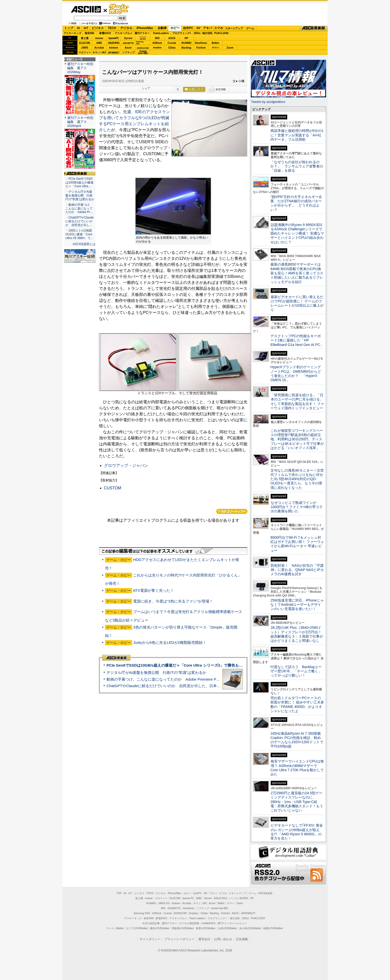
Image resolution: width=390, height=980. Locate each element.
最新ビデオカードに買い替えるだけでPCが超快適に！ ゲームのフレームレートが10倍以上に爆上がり (297, 303)
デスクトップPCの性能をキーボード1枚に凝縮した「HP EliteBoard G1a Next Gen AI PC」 (297, 340)
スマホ (219, 28)
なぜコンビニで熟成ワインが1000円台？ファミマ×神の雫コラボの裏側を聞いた (297, 507)
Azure (128, 48)
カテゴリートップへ (232, 511)
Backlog (186, 48)
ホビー (175, 28)
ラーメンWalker (115, 928)
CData (172, 48)
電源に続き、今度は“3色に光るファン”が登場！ (173, 601)
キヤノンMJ (99, 52)
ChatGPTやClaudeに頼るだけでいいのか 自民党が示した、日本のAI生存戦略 (173, 686)
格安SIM (89, 33)
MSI (157, 38)
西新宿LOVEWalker (183, 928)
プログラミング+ (182, 33)
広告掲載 (242, 939)
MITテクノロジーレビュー (232, 923)
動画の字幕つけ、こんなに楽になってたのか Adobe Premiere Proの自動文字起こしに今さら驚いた (191, 679)
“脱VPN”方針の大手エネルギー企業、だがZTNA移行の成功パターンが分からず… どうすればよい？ (296, 203)
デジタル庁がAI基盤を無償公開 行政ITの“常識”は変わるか (156, 672)
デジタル (126, 28)
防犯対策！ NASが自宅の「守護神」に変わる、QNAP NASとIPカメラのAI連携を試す (297, 570)
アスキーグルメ (124, 33)
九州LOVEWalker (227, 928)
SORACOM (180, 913)
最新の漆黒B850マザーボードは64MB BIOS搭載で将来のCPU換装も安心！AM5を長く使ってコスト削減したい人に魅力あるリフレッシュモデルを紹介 (297, 273)
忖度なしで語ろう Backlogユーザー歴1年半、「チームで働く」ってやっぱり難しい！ (296, 671)
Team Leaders (197, 918)
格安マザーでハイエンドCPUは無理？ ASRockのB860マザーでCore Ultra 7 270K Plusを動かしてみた (297, 768)
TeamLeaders (161, 33)
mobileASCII (209, 923)
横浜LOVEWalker (160, 928)
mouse (99, 38)
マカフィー (85, 52)
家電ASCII (105, 33)
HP (186, 38)
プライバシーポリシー (179, 939)
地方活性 (207, 33)
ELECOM (85, 43)
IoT (86, 28)
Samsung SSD (142, 913)
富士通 (85, 38)
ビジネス (98, 28)
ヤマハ (216, 48)
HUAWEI (186, 43)
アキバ (208, 28)
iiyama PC (188, 898)
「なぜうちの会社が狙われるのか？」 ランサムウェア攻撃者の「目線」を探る (297, 166)
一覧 (177, 89)
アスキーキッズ (72, 33)
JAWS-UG (164, 903)
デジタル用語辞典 (189, 923)
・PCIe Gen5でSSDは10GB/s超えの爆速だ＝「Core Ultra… (79, 182)
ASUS (172, 38)
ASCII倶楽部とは (84, 244)
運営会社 (204, 939)
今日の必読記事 (151, 923)
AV (199, 28)
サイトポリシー (150, 939)
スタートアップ (234, 28)
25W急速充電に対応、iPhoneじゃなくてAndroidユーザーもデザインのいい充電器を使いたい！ (297, 605)
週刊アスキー (142, 33)
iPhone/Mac (145, 28)
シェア (146, 88)
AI (78, 28)
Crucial (172, 43)
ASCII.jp (86, 9)
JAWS (84, 48)
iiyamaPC (114, 38)
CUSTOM (113, 488)
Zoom (230, 48)
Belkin (215, 43)
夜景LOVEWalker (206, 928)
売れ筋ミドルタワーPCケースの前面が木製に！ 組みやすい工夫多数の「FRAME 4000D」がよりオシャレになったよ (297, 704)
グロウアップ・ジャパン (126, 465)
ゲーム (250, 28)
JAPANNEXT (114, 52)
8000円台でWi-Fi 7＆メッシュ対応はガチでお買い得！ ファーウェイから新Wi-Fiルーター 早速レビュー (297, 544)
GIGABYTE (128, 43)
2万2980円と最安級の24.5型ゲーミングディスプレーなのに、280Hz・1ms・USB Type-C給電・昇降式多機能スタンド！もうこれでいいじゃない (297, 802)
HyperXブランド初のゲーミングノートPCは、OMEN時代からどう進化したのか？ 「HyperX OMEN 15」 (296, 373)
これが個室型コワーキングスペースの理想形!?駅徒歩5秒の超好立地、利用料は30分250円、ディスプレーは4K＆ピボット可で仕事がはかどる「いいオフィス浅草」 (297, 439)
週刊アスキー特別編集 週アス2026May (80, 68)
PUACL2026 (221, 33)
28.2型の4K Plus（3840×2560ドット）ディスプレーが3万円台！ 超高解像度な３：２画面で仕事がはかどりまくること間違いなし (297, 634)
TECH (112, 28)
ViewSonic (201, 43)
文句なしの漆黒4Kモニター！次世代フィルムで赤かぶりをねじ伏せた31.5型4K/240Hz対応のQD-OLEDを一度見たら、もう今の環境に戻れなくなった (297, 479)
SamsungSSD (140, 43)
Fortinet (201, 48)
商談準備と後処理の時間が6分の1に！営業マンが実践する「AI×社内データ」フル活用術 (297, 135)
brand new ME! (220, 908)
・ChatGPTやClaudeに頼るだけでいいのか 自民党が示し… (80, 221)
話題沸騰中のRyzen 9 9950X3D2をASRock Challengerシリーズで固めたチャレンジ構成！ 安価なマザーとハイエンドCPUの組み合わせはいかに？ (297, 233)
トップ (69, 28)
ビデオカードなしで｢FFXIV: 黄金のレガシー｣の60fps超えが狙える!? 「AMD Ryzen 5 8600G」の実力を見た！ (297, 832)
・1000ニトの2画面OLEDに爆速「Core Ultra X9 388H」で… (79, 234)
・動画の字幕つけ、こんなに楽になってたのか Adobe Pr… (79, 209)
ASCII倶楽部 (314, 28)
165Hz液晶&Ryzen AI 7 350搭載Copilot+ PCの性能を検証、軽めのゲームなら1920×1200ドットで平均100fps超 (297, 740)
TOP (119, 893)
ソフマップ (128, 52)
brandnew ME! (143, 52)
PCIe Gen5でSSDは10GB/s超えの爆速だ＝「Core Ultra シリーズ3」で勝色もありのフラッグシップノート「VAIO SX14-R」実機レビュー (224, 665)
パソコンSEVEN (143, 38)
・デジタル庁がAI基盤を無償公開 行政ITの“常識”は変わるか (80, 195)
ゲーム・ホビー (119, 9)
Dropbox (157, 48)
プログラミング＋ (218, 918)
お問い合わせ (223, 939)
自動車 (162, 28)
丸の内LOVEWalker (250, 928)
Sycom (128, 38)
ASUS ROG (114, 43)
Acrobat (99, 48)
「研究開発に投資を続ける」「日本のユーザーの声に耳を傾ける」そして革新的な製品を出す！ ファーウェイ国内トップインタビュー (297, 402)
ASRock (157, 43)
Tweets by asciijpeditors (268, 102)
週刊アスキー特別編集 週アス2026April (80, 122)
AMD (99, 43)
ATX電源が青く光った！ (153, 590)
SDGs (197, 33)
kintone (114, 48)
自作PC (188, 28)
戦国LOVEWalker (273, 928)
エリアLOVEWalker (137, 928)
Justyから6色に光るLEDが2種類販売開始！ (170, 642)
